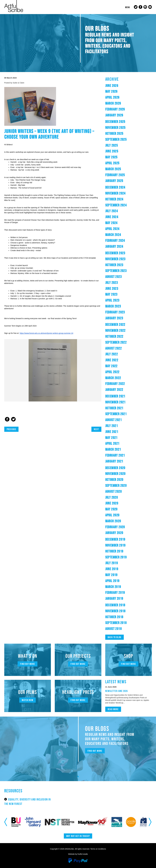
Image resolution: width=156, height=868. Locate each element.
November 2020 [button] (115, 474)
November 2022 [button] (115, 330)
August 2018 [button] (113, 629)
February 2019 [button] (115, 593)
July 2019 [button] (112, 563)
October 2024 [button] (114, 199)
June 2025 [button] (112, 151)
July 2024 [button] (112, 211)
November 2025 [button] (115, 128)
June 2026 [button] (112, 86)
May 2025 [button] (111, 157)
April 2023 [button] (112, 300)
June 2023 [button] (112, 289)
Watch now (27, 700)
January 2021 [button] (114, 461)
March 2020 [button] (113, 521)
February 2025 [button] (115, 175)
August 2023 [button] (113, 277)
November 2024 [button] (115, 193)
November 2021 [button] (115, 402)
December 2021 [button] (115, 396)
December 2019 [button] (115, 539)
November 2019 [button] (115, 545)
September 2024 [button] (116, 205)
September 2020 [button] (116, 486)
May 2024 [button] (111, 223)
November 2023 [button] (115, 259)
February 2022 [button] (115, 384)
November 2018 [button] (115, 611)
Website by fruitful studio (78, 854)
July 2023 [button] (112, 283)
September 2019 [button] (116, 557)
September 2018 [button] (116, 623)
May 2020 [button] (111, 509)
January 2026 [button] (114, 115)
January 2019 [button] (114, 598)
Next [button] (150, 822)
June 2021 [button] (112, 432)
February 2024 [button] (115, 240)
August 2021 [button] (113, 420)
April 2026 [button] (112, 97)
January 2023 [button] (114, 318)
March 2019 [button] (113, 587)
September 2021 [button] (116, 414)
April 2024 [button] (112, 229)
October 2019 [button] (114, 551)
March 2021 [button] (113, 449)
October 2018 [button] (114, 617)
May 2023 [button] (111, 294)
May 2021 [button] (111, 438)
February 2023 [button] (115, 312)
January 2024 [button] (114, 246)
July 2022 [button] (112, 354)
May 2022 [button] (111, 366)
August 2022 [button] (113, 348)
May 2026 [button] (111, 91)
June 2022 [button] (112, 360)
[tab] (129, 86)
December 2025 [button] (115, 122)
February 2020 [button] (115, 527)
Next (96, 429)
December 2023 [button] (115, 253)
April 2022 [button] (112, 372)
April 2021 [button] (112, 443)
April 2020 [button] (112, 515)
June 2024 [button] (112, 217)
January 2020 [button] (114, 533)
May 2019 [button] (111, 575)
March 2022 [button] (113, 378)
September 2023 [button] (116, 271)
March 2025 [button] (113, 169)
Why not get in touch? (78, 836)
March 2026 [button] (113, 103)
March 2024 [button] (113, 235)
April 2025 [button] (112, 163)
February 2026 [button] (115, 109)
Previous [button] (6, 822)
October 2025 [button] (114, 133)
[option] (53, 370)
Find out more (27, 664)
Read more (113, 709)
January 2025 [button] (114, 181)
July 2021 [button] (112, 426)
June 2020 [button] (112, 503)
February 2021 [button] (115, 455)
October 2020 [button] (114, 480)
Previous (11, 429)
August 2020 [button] (113, 491)
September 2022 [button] (116, 342)
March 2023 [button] (113, 306)
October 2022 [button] (114, 336)
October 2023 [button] (114, 265)
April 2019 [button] (112, 581)
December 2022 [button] (115, 325)
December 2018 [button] (115, 605)
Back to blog (115, 637)
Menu (128, 7)
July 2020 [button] (112, 497)
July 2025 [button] (112, 145)
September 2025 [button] (116, 139)
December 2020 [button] (115, 468)
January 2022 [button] (114, 390)
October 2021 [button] (114, 408)
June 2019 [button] (112, 569)
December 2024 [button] (115, 187)
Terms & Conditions (98, 849)
